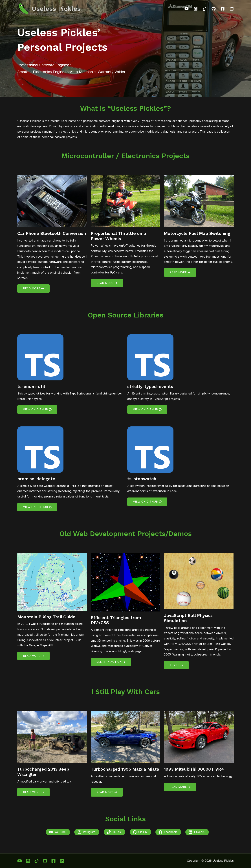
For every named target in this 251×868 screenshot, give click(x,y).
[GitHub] (214, 9)
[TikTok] (205, 9)
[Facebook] (223, 9)
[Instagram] (196, 9)
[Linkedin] (232, 9)
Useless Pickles (56, 9)
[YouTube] (187, 9)
